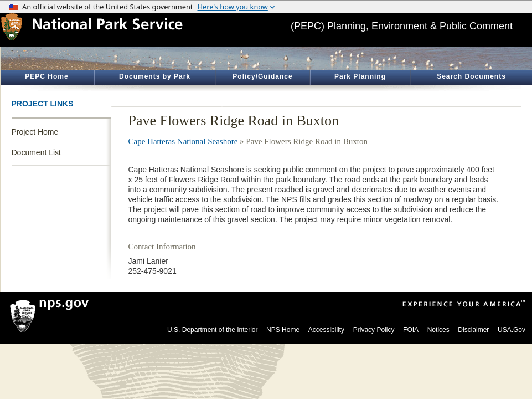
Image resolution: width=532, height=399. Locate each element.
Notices (438, 330)
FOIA (411, 330)
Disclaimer (473, 330)
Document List (36, 152)
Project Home (35, 132)
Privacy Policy (374, 330)
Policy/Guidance (262, 76)
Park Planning (360, 76)
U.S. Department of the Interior (212, 330)
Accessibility (326, 330)
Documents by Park (155, 76)
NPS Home (283, 330)
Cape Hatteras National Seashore (183, 141)
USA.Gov (512, 330)
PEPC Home (47, 76)
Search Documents (471, 76)
